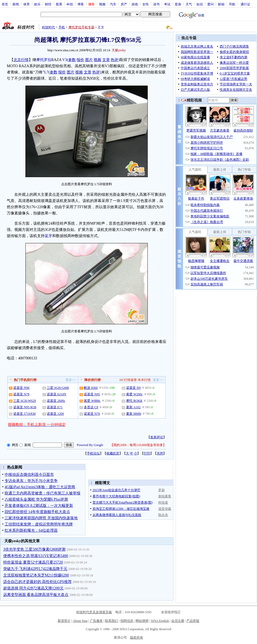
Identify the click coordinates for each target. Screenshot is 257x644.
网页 (15, 445)
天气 (189, 4)
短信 (200, 4)
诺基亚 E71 (55, 407)
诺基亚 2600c (56, 401)
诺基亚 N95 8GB (25, 407)
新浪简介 (64, 621)
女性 (146, 4)
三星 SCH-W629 (25, 401)
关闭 (160, 453)
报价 (80, 60)
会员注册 (178, 621)
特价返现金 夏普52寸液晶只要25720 (33, 562)
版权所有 (137, 638)
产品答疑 (193, 621)
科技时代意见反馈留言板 (94, 612)
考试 (167, 4)
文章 (106, 60)
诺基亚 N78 (21, 394)
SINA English (160, 621)
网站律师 (142, 621)
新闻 (16, 4)
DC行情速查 (128, 380)
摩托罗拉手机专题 (81, 27)
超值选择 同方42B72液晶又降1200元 (33, 588)
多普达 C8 (91, 407)
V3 (65, 60)
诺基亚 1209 (55, 414)
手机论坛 (93, 453)
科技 (70, 4)
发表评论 (157, 437)
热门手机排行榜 (25, 380)
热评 (114, 60)
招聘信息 (127, 621)
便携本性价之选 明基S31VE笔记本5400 (36, 556)
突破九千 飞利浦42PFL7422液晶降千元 (35, 569)
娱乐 (37, 4)
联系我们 (111, 621)
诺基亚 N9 (133, 388)
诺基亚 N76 (92, 414)
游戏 (135, 4)
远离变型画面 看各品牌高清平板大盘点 (36, 595)
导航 (232, 4)
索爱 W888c (92, 401)
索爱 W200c (134, 394)
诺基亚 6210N (57, 394)
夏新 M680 (134, 414)
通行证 (245, 4)
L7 (46, 72)
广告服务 (96, 621)
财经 (48, 4)
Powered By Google (90, 445)
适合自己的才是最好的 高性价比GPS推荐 (37, 582)
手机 (62, 27)
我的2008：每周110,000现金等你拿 (138, 445)
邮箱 (221, 4)
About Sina (80, 621)
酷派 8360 (91, 388)
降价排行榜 (93, 380)
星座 (178, 4)
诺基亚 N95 (92, 394)
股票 (59, 4)
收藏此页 (113, 453)
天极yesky (119, 50)
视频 (102, 4)
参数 (72, 60)
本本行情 (144, 380)
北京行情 (21, 60)
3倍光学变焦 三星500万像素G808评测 (34, 549)
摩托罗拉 (44, 60)
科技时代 (48, 27)
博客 (81, 4)
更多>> (71, 380)
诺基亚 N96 (21, 388)
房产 (124, 4)
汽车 (113, 4)
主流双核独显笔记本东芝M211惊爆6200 (36, 575)
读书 (156, 4)
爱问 (210, 4)
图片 (89, 60)
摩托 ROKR (134, 401)
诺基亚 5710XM (24, 414)
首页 (5, 4)
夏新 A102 (133, 407)
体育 (27, 4)
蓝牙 (48, 236)
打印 (147, 453)
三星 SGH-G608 (58, 388)
